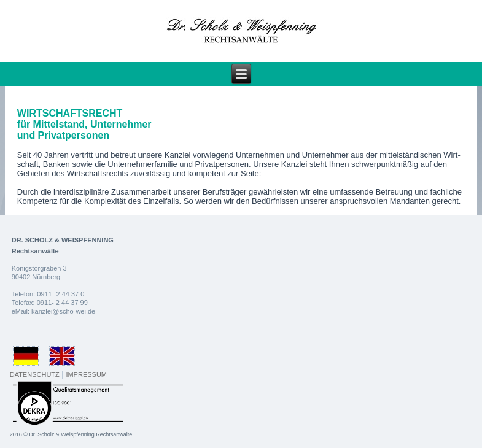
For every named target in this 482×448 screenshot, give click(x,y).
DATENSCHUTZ (35, 374)
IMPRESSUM (86, 374)
